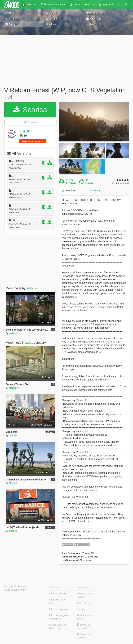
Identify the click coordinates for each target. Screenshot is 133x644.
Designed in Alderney (16, 586)
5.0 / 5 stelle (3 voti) (120, 183)
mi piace (89, 183)
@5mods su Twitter (85, 617)
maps (29, 343)
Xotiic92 (25, 131)
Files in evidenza (58, 594)
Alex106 (13, 435)
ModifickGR (15, 388)
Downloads (71, 183)
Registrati (106, 4)
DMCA (80, 609)
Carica (75, 4)
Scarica (30, 110)
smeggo (13, 531)
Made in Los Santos (15, 590)
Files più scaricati (59, 609)
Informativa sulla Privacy (86, 595)
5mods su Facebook (84, 626)
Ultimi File (55, 588)
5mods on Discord (84, 636)
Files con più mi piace (58, 601)
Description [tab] (69, 190)
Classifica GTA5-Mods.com (58, 626)
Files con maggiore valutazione (60, 617)
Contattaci (82, 588)
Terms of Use (84, 603)
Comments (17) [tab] (93, 190)
